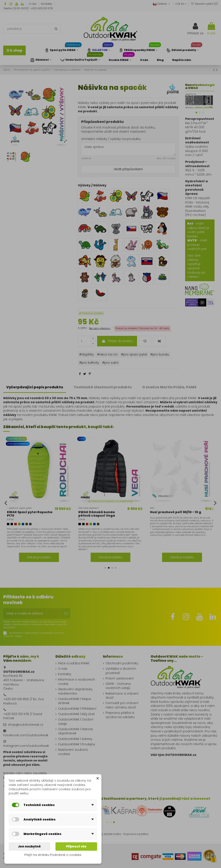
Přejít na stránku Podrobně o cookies (53, 855)
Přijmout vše (76, 846)
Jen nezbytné (29, 846)
